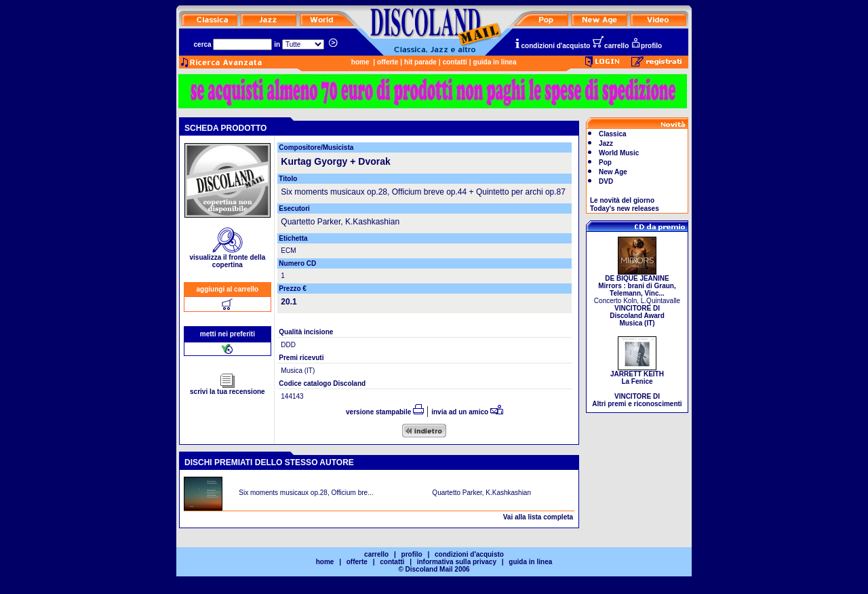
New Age (613, 172)
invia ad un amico (467, 412)
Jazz (606, 143)
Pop (605, 162)
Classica (613, 134)
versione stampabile (385, 412)
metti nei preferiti (228, 334)
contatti (455, 62)
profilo (646, 46)
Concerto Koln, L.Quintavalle (637, 298)
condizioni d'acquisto (552, 46)
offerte (388, 62)
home (360, 62)
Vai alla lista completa (538, 517)
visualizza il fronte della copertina (228, 258)
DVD (606, 181)
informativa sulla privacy (457, 562)
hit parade (420, 62)
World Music (619, 153)
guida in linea (495, 62)
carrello (610, 46)
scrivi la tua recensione (228, 389)
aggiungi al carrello (228, 289)
